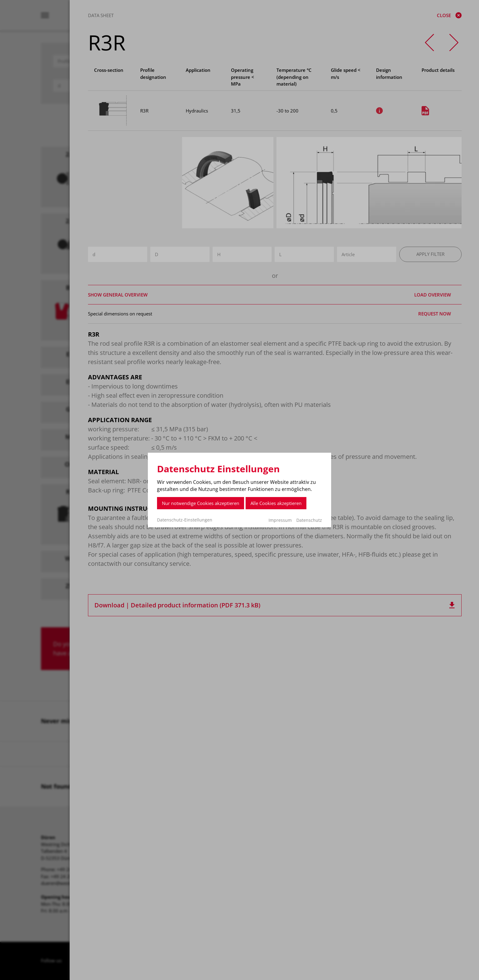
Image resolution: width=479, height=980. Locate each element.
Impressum (280, 520)
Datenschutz (309, 520)
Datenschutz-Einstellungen (185, 520)
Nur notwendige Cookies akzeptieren (201, 503)
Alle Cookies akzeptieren (276, 503)
